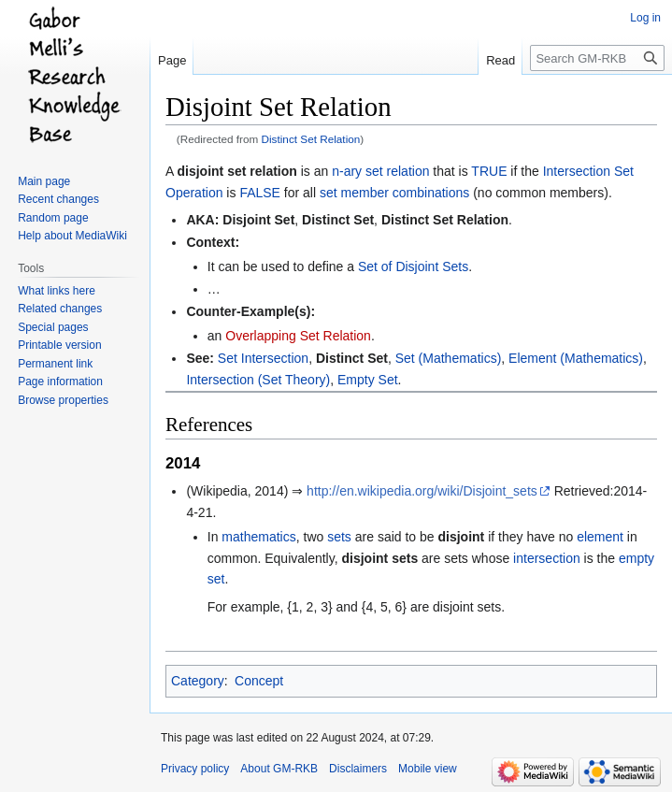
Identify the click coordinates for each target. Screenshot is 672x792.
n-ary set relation (380, 171)
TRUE (489, 171)
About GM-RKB (279, 769)
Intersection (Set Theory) (258, 380)
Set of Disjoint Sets (413, 266)
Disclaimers (358, 769)
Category (198, 681)
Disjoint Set (258, 220)
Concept (259, 681)
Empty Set (368, 380)
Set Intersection (263, 358)
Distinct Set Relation (311, 139)
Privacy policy (195, 769)
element (600, 537)
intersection (547, 558)
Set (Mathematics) (449, 358)
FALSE (260, 193)
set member (354, 193)
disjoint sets (379, 558)
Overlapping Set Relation (298, 336)
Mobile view (428, 769)
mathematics (258, 537)
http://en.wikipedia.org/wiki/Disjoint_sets (422, 491)
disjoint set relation (236, 171)
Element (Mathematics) (576, 358)
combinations (431, 193)
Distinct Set (338, 220)
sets (339, 537)
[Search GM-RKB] (597, 58)
